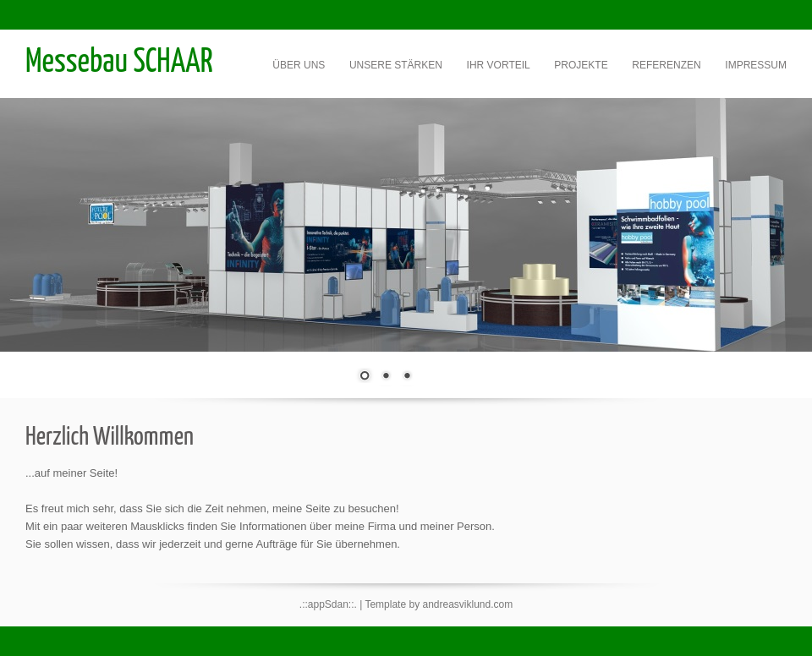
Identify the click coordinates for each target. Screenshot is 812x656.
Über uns (299, 65)
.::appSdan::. (328, 604)
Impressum (756, 65)
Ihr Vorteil (499, 65)
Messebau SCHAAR (119, 63)
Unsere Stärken (396, 65)
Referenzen (666, 65)
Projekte (581, 65)
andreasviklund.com (467, 604)
